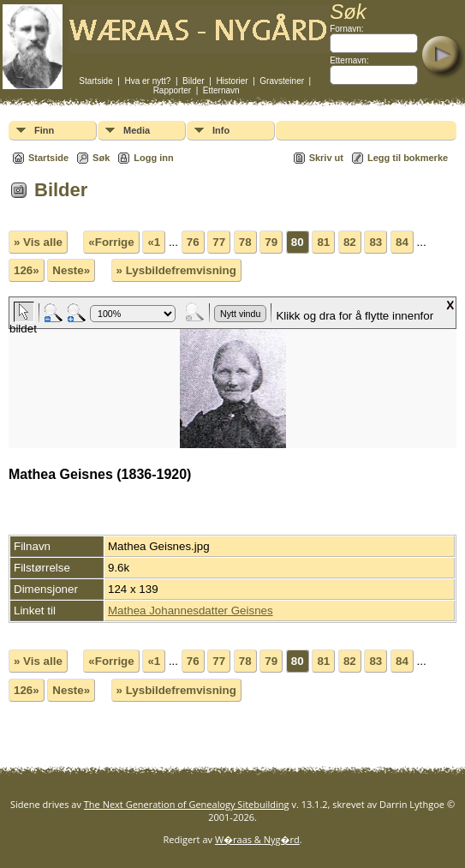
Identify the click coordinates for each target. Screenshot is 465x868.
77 (219, 242)
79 (271, 242)
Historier (232, 81)
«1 (154, 242)
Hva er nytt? (147, 81)
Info (221, 130)
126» (27, 270)
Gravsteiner (282, 81)
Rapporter (172, 90)
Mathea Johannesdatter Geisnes (191, 611)
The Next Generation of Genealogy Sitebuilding (187, 804)
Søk (101, 158)
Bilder (194, 81)
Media (137, 130)
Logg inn (153, 158)
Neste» (71, 270)
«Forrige (111, 242)
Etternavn (221, 90)
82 (350, 242)
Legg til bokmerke (408, 158)
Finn (44, 130)
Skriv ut (326, 158)
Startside (95, 81)
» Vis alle (38, 242)
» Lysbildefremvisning (176, 270)
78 (245, 242)
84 (402, 242)
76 (193, 242)
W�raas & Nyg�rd (257, 839)
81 (323, 242)
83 (376, 242)
